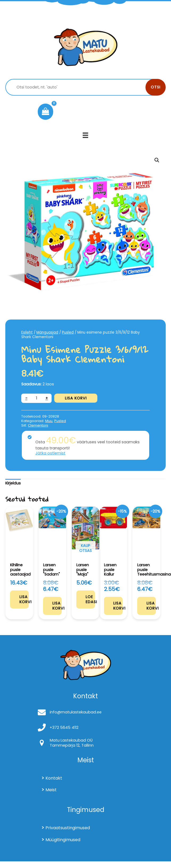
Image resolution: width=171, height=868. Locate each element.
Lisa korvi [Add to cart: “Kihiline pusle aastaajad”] (24, 599)
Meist (51, 790)
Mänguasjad (47, 332)
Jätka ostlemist (50, 453)
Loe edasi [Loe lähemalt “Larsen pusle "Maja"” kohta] (90, 599)
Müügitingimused (63, 840)
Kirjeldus (13, 483)
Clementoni (38, 425)
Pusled (68, 332)
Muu (49, 421)
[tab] (13, 483)
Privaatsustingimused (68, 828)
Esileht (27, 332)
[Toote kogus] (36, 398)
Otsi (156, 87)
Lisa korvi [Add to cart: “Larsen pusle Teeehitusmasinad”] (151, 606)
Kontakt (54, 778)
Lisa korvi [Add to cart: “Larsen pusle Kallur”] (118, 606)
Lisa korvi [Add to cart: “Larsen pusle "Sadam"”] (57, 606)
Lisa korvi (76, 398)
